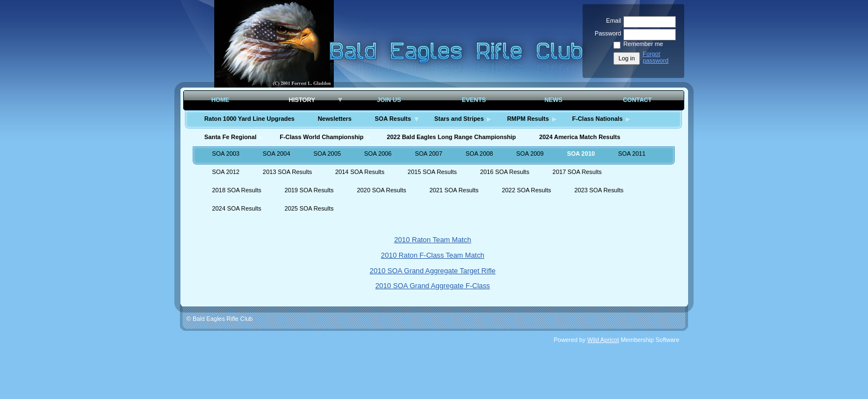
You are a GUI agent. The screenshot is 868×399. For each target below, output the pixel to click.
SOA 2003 (226, 154)
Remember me (643, 44)
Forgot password (656, 57)
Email (612, 21)
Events (474, 100)
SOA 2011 (632, 154)
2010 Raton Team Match (433, 240)
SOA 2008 (479, 154)
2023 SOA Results (599, 190)
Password (606, 33)
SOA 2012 (226, 172)
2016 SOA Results (505, 172)
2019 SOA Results (309, 190)
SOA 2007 (428, 154)
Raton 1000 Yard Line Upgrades (249, 119)
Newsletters (335, 119)
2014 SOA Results (360, 172)
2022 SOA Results (527, 190)
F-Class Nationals (598, 119)
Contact (637, 100)
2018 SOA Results (237, 190)
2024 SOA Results (237, 208)
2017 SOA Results (577, 172)
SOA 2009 (530, 154)
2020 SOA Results (382, 190)
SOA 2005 (327, 154)
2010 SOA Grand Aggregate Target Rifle (433, 271)
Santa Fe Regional (230, 137)
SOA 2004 (277, 154)
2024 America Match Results (580, 137)
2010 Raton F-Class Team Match (433, 255)
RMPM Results (528, 119)
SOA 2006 (378, 154)
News (553, 100)
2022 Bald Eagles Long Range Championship (451, 137)
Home (221, 100)
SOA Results (393, 119)
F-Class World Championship (321, 137)
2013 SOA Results (288, 172)
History (302, 100)
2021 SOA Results (454, 190)
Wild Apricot (603, 340)
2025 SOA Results (309, 208)
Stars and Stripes (459, 119)
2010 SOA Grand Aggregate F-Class (433, 286)
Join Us (389, 100)
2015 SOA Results (432, 172)
